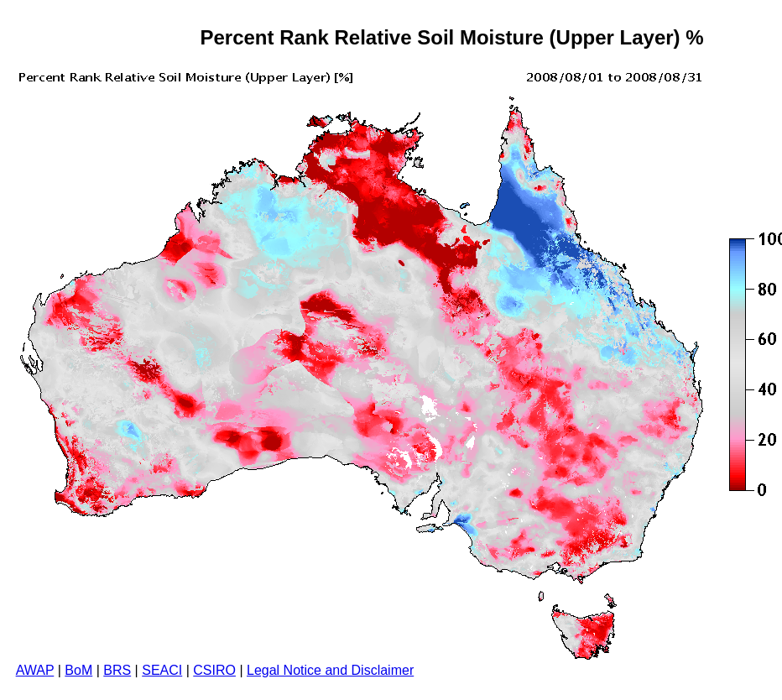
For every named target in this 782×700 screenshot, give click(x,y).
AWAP (35, 670)
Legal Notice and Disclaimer (330, 670)
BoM (78, 670)
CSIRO (214, 670)
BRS (117, 670)
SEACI (162, 670)
